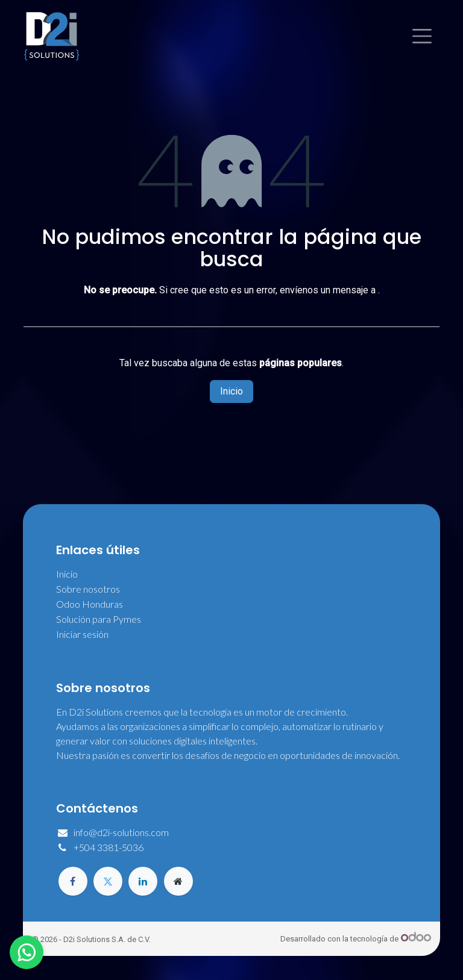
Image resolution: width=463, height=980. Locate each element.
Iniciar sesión (82, 634)
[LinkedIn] (143, 881)
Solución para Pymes (99, 619)
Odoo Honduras (90, 604)
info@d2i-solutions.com (121, 832)
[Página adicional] (178, 881)
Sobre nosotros (88, 589)
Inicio (231, 391)
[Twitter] (108, 881)
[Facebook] (73, 881)
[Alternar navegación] (422, 36)
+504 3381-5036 (109, 847)
